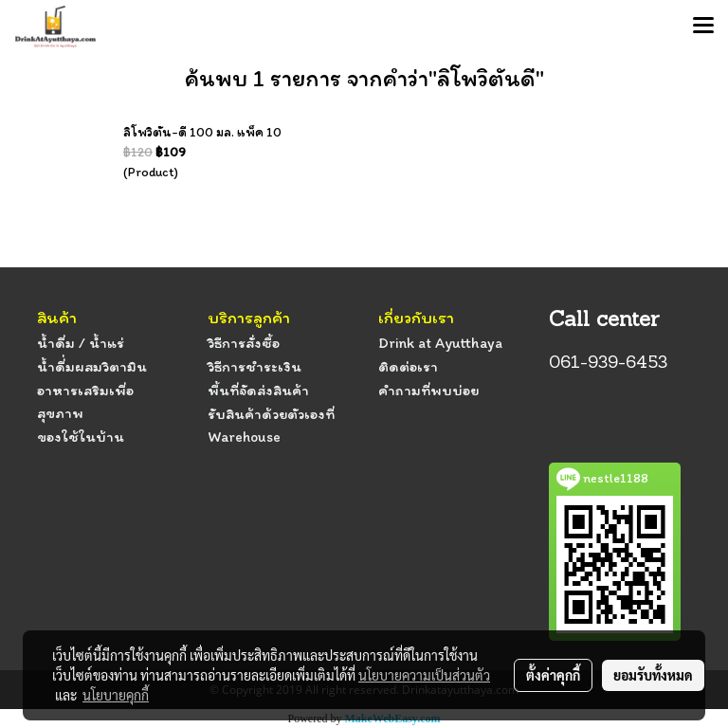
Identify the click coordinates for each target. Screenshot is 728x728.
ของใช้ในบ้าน (81, 437)
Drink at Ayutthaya (440, 343)
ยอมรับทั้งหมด (653, 675)
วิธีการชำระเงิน (255, 366)
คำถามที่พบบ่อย (428, 390)
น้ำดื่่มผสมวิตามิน (92, 366)
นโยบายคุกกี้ (116, 695)
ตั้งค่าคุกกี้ (553, 675)
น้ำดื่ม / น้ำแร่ (81, 343)
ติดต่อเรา (408, 366)
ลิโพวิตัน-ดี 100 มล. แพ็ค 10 (202, 132)
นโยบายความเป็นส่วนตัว (424, 675)
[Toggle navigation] (703, 27)
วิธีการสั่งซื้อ (244, 343)
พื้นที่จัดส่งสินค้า (258, 390)
